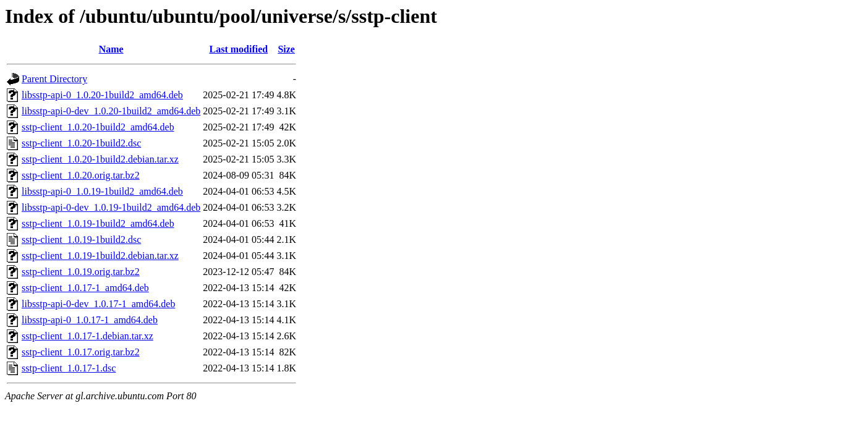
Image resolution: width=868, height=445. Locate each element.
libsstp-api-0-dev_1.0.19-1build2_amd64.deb (111, 207)
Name (111, 49)
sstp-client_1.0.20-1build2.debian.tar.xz (100, 159)
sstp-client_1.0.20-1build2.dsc (81, 143)
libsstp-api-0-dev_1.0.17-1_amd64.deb (98, 304)
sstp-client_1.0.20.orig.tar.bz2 (81, 175)
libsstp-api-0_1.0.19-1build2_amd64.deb (102, 191)
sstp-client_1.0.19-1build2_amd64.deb (98, 223)
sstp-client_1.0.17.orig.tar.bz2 (81, 352)
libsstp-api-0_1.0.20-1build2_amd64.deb (102, 95)
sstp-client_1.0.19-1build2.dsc (81, 239)
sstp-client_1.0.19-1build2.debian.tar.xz (100, 256)
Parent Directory (54, 79)
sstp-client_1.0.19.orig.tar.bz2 (81, 272)
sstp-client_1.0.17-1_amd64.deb (85, 288)
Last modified (239, 49)
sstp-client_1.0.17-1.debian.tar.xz (87, 336)
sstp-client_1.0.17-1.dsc (69, 368)
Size (286, 49)
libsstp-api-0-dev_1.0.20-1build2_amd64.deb (111, 111)
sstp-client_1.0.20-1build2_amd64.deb (98, 127)
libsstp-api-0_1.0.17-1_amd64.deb (90, 320)
